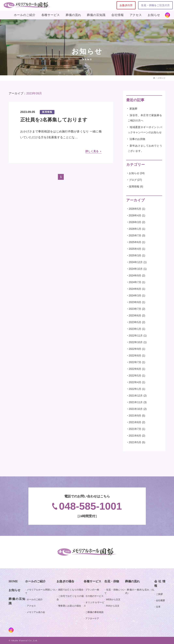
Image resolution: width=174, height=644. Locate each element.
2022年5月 (135, 376)
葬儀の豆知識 (96, 15)
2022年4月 (135, 382)
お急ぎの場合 (65, 581)
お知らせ (154, 15)
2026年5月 (135, 209)
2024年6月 (135, 289)
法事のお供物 (137, 139)
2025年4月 (135, 249)
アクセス (136, 15)
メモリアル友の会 (36, 612)
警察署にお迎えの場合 (70, 606)
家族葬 (133, 109)
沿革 (158, 607)
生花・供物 (112, 581)
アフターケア (92, 618)
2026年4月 (135, 216)
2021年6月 (135, 436)
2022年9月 (135, 349)
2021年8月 (135, 422)
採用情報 (134, 187)
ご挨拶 (159, 594)
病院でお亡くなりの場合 (71, 590)
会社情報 (118, 15)
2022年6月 (135, 369)
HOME (13, 581)
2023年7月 (135, 309)
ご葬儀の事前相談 (94, 612)
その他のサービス (94, 596)
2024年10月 (136, 269)
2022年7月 (135, 362)
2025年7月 (135, 236)
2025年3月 (135, 256)
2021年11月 (136, 402)
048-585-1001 (87, 506)
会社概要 (160, 600)
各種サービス (51, 15)
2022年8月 (135, 356)
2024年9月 (135, 276)
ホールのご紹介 (25, 15)
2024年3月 (135, 296)
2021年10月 (136, 409)
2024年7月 (135, 282)
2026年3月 (135, 222)
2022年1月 (135, 389)
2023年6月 (135, 316)
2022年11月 (136, 336)
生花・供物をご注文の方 (155, 5)
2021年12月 (136, 396)
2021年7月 (135, 429)
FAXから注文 (113, 606)
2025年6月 (135, 242)
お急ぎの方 (126, 5)
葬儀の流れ (73, 15)
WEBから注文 (113, 599)
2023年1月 (135, 329)
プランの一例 (92, 590)
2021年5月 (135, 442)
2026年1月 (135, 229)
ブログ (133, 180)
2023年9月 (135, 302)
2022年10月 (136, 342)
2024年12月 (136, 262)
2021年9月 (135, 416)
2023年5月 (135, 322)
